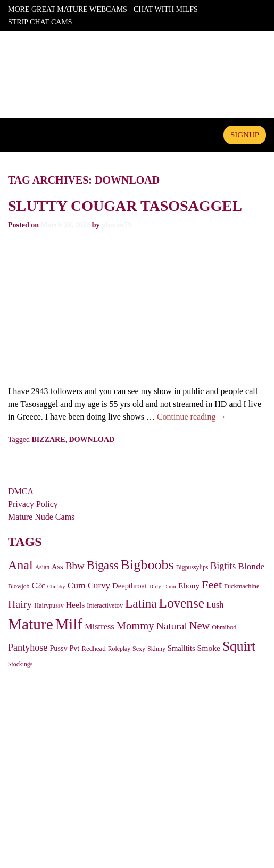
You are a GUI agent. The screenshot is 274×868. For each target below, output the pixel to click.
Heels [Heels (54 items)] (76, 605)
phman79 (117, 225)
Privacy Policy (33, 504)
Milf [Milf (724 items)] (69, 624)
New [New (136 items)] (200, 626)
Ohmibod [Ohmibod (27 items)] (224, 627)
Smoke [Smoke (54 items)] (209, 648)
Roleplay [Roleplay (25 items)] (119, 649)
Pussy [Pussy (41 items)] (58, 648)
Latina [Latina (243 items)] (141, 603)
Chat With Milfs (166, 9)
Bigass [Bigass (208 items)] (103, 565)
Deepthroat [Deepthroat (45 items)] (130, 586)
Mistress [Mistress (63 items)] (99, 627)
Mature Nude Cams (41, 517)
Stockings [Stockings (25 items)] (20, 664)
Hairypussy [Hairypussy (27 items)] (49, 605)
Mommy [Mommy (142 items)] (135, 626)
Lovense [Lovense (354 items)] (182, 603)
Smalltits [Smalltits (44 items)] (181, 648)
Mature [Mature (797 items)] (31, 624)
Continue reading (192, 417)
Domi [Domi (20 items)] (170, 587)
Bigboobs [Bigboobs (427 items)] (147, 565)
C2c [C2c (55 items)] (38, 586)
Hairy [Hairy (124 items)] (20, 604)
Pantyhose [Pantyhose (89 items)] (28, 648)
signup (245, 135)
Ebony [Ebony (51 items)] (189, 586)
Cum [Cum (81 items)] (76, 585)
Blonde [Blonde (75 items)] (251, 566)
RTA (107, 778)
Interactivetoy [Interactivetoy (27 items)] (105, 605)
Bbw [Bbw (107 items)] (75, 566)
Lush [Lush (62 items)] (215, 605)
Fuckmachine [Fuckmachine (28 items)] (242, 586)
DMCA (21, 491)
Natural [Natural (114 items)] (172, 626)
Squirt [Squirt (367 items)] (239, 646)
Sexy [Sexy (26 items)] (139, 649)
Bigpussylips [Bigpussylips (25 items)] (192, 567)
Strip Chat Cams (40, 22)
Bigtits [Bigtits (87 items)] (223, 566)
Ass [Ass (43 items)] (57, 567)
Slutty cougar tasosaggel (125, 206)
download (92, 440)
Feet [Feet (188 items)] (212, 584)
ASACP (134, 778)
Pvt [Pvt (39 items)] (75, 648)
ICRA (164, 778)
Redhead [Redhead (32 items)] (94, 648)
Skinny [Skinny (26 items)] (156, 649)
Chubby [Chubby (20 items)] (56, 587)
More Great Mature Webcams (68, 9)
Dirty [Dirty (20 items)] (155, 587)
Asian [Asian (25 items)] (42, 567)
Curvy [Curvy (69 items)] (99, 586)
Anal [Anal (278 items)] (20, 565)
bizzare (49, 440)
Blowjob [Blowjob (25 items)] (19, 587)
